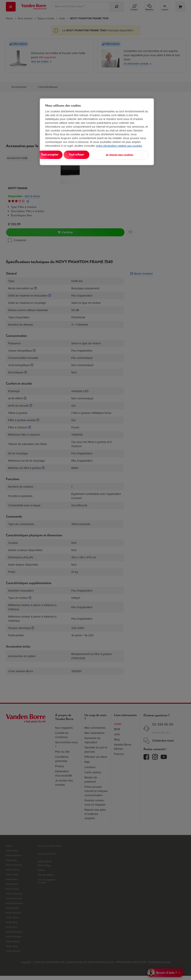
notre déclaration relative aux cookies (119, 146)
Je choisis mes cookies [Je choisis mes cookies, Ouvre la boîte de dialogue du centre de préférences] (130, 157)
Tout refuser (94, 157)
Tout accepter (61, 157)
